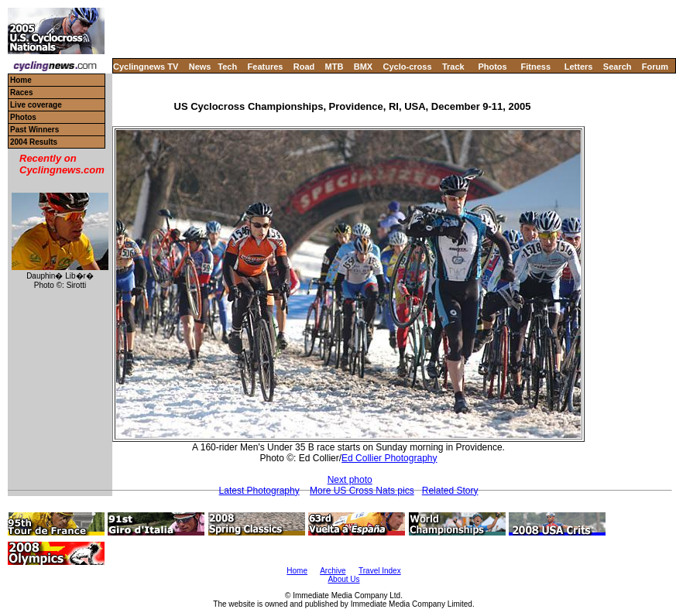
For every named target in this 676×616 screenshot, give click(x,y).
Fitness (535, 67)
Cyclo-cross (408, 67)
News (200, 67)
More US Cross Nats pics (362, 491)
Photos (492, 67)
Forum (655, 67)
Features (266, 67)
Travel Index (380, 571)
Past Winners (34, 130)
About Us (343, 579)
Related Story (450, 491)
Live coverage (36, 105)
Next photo (350, 480)
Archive (333, 571)
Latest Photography (259, 491)
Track (453, 67)
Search (618, 67)
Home (21, 80)
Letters (579, 67)
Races (21, 92)
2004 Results (34, 142)
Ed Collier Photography (389, 458)
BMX (363, 67)
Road (304, 67)
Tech (227, 67)
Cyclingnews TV (146, 67)
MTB (335, 67)
